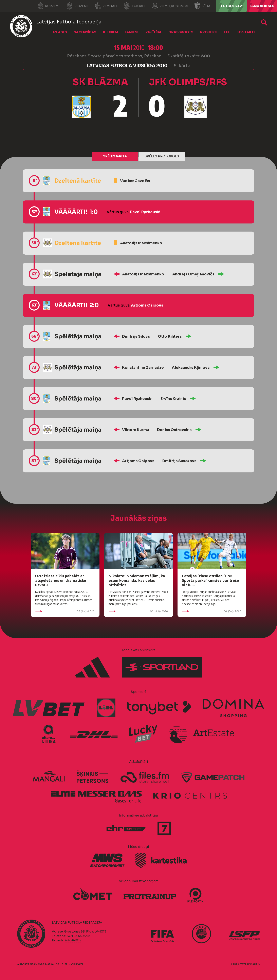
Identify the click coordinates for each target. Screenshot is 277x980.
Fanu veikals (262, 6)
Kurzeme (49, 6)
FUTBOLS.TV (232, 6)
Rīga (202, 6)
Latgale (135, 6)
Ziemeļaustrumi (170, 6)
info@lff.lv (73, 940)
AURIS (256, 964)
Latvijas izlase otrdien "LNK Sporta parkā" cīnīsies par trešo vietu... (211, 580)
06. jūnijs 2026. (65, 611)
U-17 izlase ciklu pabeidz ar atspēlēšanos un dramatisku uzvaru (61, 580)
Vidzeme (77, 6)
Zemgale (106, 6)
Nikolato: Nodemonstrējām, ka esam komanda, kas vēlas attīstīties (137, 580)
